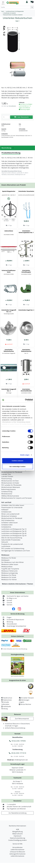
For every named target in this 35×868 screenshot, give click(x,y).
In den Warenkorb (21, 117)
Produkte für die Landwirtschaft (12, 544)
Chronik (7, 603)
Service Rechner (26, 704)
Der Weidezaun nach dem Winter (13, 562)
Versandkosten (12, 106)
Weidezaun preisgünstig (9, 573)
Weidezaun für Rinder (9, 558)
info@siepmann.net (21, 760)
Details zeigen (25, 455)
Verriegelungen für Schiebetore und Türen (16, 551)
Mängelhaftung (17, 832)
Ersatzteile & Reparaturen (13, 620)
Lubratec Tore (6, 474)
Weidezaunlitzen (7, 567)
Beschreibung (8, 148)
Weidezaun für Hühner (9, 580)
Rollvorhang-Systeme (8, 489)
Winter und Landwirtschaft (10, 514)
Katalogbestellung (17, 654)
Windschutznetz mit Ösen (10, 481)
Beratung (7, 622)
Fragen (6, 617)
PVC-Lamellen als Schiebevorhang (13, 549)
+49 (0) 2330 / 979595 (17, 741)
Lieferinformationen (17, 850)
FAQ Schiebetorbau (8, 520)
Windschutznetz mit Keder (10, 483)
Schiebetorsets (6, 512)
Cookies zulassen (18, 461)
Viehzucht (5, 542)
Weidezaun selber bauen (10, 564)
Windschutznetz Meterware (11, 487)
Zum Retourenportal (22, 719)
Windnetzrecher (7, 494)
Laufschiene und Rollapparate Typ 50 (14, 536)
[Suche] (16, 7)
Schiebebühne (6, 527)
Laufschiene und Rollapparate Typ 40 (14, 533)
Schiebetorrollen (7, 525)
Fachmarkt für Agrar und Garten (15, 596)
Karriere (7, 605)
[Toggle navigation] (3, 3)
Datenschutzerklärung (17, 838)
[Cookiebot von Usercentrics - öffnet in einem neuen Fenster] (25, 400)
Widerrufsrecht (17, 834)
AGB (17, 829)
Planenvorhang (6, 479)
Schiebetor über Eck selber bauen (13, 505)
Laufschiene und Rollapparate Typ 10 (14, 529)
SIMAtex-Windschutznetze (10, 496)
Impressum (17, 836)
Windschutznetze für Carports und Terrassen (17, 498)
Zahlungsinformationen (17, 854)
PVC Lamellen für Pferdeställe (11, 485)
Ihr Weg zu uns (9, 598)
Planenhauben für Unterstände (12, 507)
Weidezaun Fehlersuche (9, 571)
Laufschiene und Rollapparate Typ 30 (14, 531)
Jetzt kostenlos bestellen (18, 676)
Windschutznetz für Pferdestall (12, 472)
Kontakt (7, 600)
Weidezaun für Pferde (9, 575)
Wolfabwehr (5, 560)
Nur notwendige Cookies (18, 467)
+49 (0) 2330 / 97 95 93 (17, 753)
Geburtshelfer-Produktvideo (11, 540)
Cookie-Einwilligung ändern (17, 840)
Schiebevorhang (7, 492)
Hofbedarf (5, 510)
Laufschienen (6, 546)
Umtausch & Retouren (17, 852)
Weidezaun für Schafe (9, 577)
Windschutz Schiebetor (9, 516)
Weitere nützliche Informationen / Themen (18, 584)
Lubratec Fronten (7, 476)
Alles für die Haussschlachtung (12, 538)
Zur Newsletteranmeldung (17, 813)
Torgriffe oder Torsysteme (10, 569)
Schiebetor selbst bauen (9, 523)
